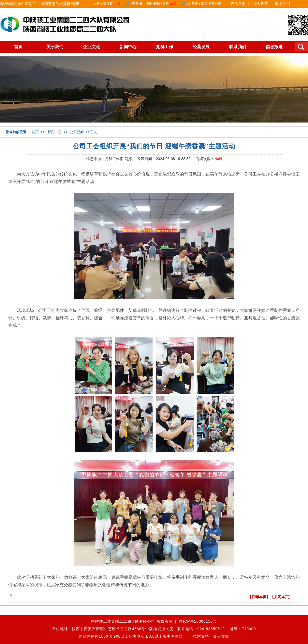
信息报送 (274, 47)
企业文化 (91, 47)
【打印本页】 (259, 597)
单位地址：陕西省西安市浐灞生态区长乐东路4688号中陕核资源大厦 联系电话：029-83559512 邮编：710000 (154, 629)
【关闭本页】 (281, 597)
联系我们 (283, 4)
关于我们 (55, 47)
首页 (18, 47)
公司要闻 (77, 132)
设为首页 (238, 4)
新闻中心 (128, 47)
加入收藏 (261, 4)
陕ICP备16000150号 (198, 621)
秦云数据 (221, 636)
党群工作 (165, 47)
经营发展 (201, 47)
